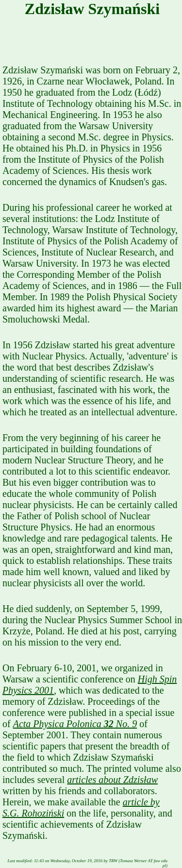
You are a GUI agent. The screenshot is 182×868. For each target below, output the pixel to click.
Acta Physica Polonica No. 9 (75, 724)
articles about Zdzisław (112, 780)
